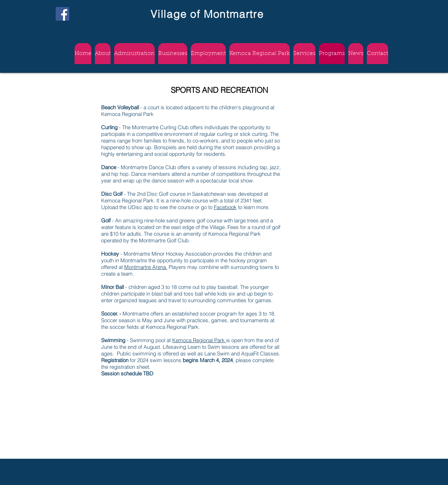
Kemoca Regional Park (199, 340)
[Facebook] (62, 14)
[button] (208, 54)
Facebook (225, 207)
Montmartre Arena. (146, 267)
